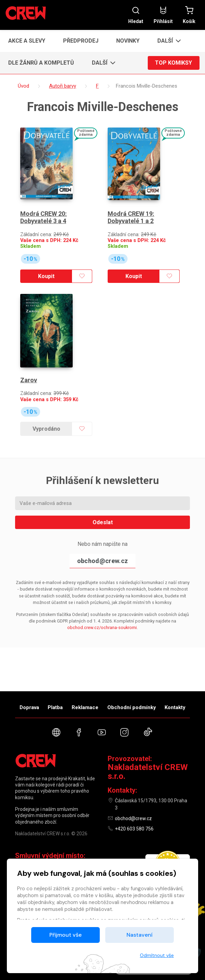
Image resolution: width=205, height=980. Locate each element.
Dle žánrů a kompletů (41, 63)
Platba (55, 707)
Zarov (29, 380)
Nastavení (140, 935)
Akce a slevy (27, 41)
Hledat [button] (136, 15)
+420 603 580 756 (134, 829)
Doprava (29, 707)
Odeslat (103, 522)
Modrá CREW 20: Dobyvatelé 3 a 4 (44, 217)
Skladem (31, 246)
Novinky (128, 41)
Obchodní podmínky (132, 707)
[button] (167, 41)
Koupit (46, 276)
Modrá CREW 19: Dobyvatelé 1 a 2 (131, 217)
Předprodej (81, 41)
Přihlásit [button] (163, 15)
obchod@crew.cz (102, 561)
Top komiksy (173, 63)
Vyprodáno (46, 429)
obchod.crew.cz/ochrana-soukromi (102, 627)
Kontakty (175, 707)
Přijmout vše (65, 935)
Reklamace (85, 707)
